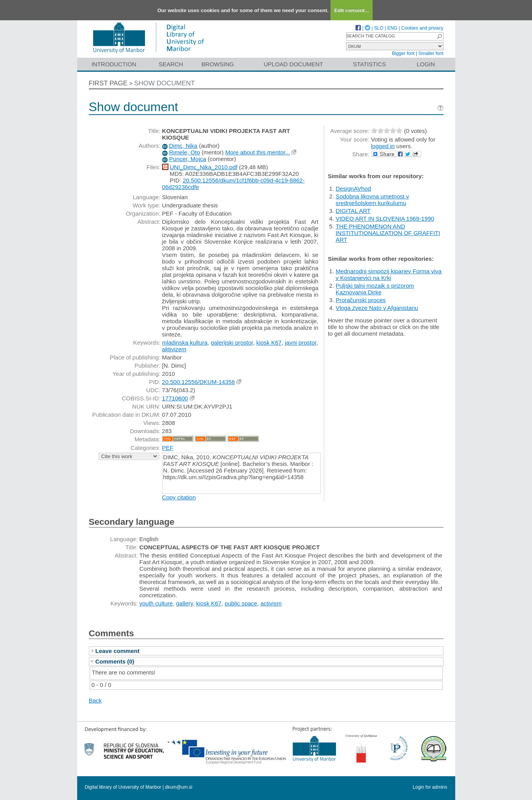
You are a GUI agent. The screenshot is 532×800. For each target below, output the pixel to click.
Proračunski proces (361, 300)
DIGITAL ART (353, 211)
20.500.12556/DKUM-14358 (199, 382)
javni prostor (301, 342)
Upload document (294, 64)
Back (95, 700)
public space (241, 603)
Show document (164, 83)
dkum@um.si (179, 787)
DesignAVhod (353, 188)
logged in (383, 146)
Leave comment (118, 651)
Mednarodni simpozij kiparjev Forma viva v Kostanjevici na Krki (389, 274)
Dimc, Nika (183, 146)
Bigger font (403, 53)
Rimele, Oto (185, 152)
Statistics (369, 64)
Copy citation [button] (179, 497)
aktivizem (174, 349)
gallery (185, 603)
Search (171, 64)
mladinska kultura (185, 342)
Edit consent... (352, 10)
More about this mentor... (258, 152)
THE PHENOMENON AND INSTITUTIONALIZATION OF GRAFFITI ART (388, 233)
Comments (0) (115, 661)
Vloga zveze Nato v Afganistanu (377, 308)
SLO (379, 28)
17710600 (175, 398)
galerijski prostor (232, 342)
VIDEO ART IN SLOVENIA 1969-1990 (385, 219)
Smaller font (431, 53)
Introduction (114, 64)
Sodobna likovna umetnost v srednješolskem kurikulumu (372, 200)
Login (426, 64)
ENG (392, 28)
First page (108, 83)
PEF (168, 448)
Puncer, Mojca (188, 159)
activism (271, 603)
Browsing (218, 64)
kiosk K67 (269, 342)
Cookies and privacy (422, 28)
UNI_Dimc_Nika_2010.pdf (204, 167)
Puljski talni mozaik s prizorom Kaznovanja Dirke (375, 289)
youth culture (156, 603)
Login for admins (430, 787)
